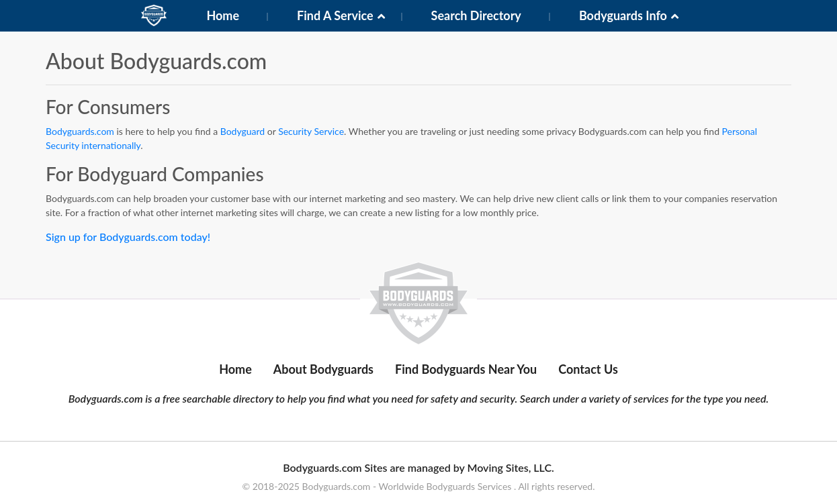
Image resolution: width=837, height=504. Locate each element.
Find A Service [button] (335, 15)
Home (223, 15)
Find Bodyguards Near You (466, 369)
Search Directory (476, 15)
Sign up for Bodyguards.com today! (128, 237)
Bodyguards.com (80, 131)
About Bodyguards (323, 369)
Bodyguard (243, 131)
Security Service (311, 131)
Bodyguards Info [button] (623, 15)
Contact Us (588, 369)
